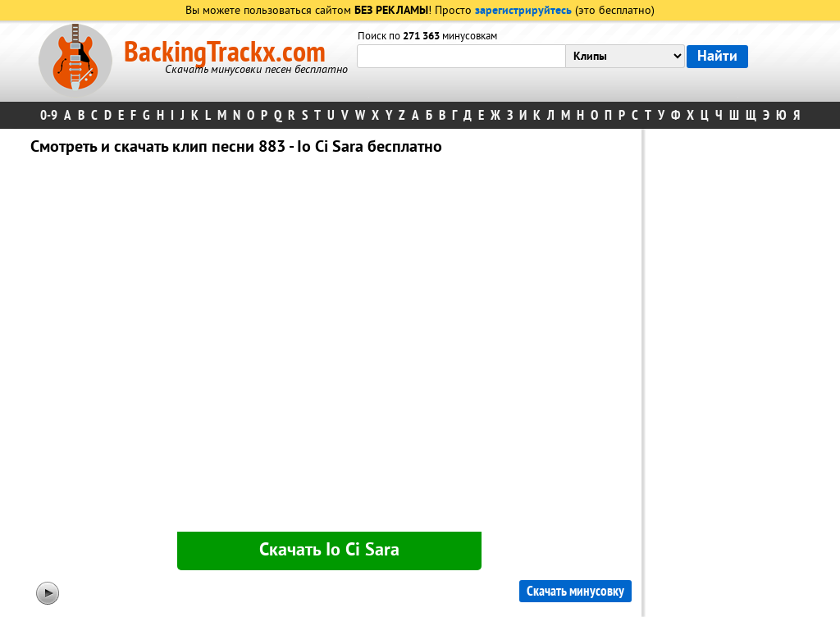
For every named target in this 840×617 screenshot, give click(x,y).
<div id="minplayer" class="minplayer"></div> (329, 347)
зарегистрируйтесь (523, 11)
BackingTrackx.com (225, 53)
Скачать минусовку (575, 591)
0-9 (49, 115)
